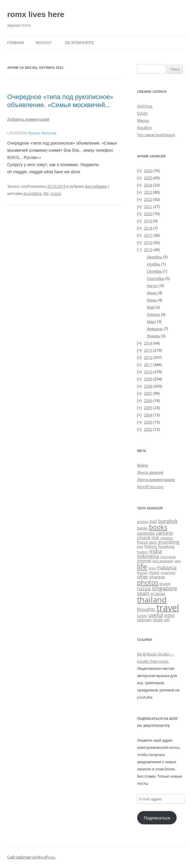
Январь (154, 336)
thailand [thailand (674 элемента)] (152, 600)
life (46, 193)
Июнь (152, 300)
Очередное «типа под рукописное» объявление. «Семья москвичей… (60, 100)
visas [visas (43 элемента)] (158, 619)
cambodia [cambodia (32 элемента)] (146, 533)
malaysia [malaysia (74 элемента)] (167, 567)
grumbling (33, 193)
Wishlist (44, 43)
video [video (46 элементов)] (169, 615)
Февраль (155, 329)
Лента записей (150, 472)
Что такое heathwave (156, 135)
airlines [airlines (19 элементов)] (143, 522)
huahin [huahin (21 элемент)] (142, 552)
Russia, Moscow (42, 133)
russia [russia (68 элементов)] (144, 588)
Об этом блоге (79, 43)
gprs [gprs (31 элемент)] (153, 542)
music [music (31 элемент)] (154, 572)
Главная (15, 43)
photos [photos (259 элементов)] (148, 582)
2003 (148, 422)
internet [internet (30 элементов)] (144, 561)
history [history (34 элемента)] (151, 546)
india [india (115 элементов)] (156, 551)
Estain (142, 113)
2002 (148, 429)
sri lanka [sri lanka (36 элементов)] (158, 594)
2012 (148, 357)
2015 (148, 250)
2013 (148, 350)
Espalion (144, 128)
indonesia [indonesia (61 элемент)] (148, 556)
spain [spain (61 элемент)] (143, 593)
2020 (148, 214)
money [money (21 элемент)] (142, 572)
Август (153, 286)
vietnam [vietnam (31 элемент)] (144, 620)
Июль (152, 293)
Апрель (153, 314)
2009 (148, 379)
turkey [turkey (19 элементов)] (142, 616)
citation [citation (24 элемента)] (166, 538)
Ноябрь (154, 264)
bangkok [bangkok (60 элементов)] (168, 521)
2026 (148, 171)
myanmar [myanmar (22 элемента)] (168, 572)
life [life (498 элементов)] (142, 566)
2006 (148, 400)
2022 (148, 199)
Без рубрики (96, 186)
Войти (142, 465)
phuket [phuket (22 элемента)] (165, 584)
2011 (148, 365)
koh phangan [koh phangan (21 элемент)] (163, 561)
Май (151, 307)
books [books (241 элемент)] (158, 527)
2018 (148, 228)
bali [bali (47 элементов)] (153, 521)
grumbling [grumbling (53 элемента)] (169, 542)
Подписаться (157, 818)
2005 (148, 408)
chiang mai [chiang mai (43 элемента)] (148, 537)
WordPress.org (150, 487)
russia (56, 193)
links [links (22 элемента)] (152, 568)
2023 (148, 192)
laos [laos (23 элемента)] (178, 561)
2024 (148, 185)
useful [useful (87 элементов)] (156, 615)
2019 (148, 221)
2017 (148, 235)
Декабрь (154, 257)
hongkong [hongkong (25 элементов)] (166, 546)
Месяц (143, 120)
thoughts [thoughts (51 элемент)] (146, 609)
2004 (148, 415)
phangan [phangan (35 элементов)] (157, 577)
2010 (148, 372)
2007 (148, 393)
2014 (148, 343)
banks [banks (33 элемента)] (142, 528)
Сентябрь (156, 278)
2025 (148, 178)
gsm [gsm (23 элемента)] (140, 546)
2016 (148, 242)
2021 (148, 207)
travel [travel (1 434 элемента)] (168, 608)
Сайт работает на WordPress (31, 857)
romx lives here (36, 14)
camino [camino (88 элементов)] (164, 533)
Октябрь (154, 271)
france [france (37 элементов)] (142, 542)
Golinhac (145, 106)
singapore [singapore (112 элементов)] (165, 588)
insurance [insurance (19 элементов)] (168, 557)
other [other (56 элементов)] (142, 576)
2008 (148, 386)
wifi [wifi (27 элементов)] (167, 620)
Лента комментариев (156, 479)
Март (151, 321)
